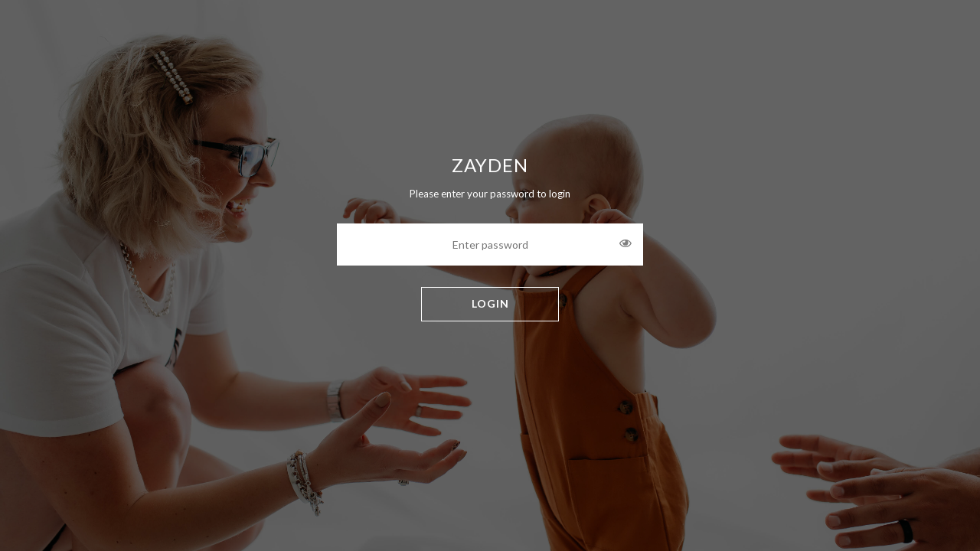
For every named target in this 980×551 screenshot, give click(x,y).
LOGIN (490, 303)
